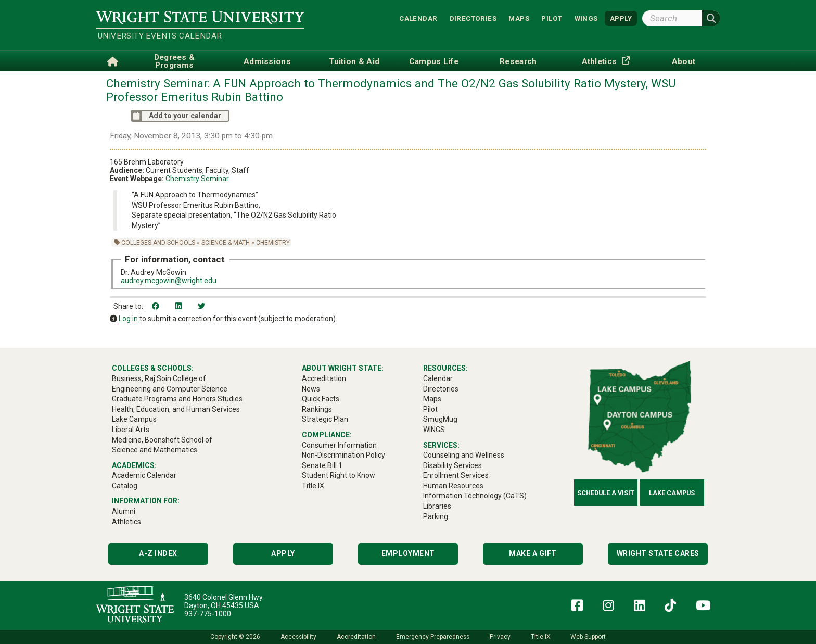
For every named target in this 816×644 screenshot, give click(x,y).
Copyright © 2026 (235, 637)
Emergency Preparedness (433, 637)
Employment (408, 553)
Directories (473, 18)
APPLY (621, 18)
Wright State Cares (658, 553)
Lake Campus (672, 493)
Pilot (552, 18)
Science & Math (226, 243)
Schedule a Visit (606, 493)
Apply (283, 553)
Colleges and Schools (158, 243)
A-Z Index (158, 553)
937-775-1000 (208, 614)
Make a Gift (533, 553)
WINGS (586, 18)
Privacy (500, 637)
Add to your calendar (176, 116)
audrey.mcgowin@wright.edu (169, 281)
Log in (128, 319)
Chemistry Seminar (197, 179)
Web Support (588, 637)
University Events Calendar (160, 36)
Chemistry (273, 243)
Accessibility (298, 637)
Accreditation (356, 637)
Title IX (540, 637)
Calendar (418, 18)
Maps (519, 18)
